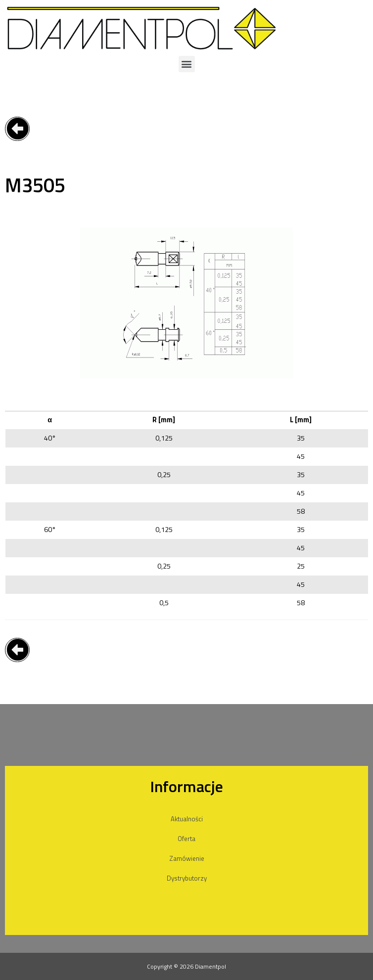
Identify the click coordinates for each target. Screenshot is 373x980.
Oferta (186, 839)
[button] (187, 64)
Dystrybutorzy (187, 878)
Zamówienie (187, 858)
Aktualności (187, 819)
